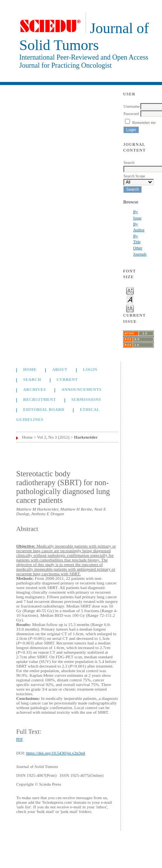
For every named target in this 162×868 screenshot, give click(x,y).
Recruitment (40, 400)
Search (32, 380)
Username (132, 106)
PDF (19, 739)
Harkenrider (86, 437)
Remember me (144, 123)
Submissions (86, 400)
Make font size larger (130, 308)
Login (90, 370)
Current (67, 380)
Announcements (81, 390)
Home (30, 370)
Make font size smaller (130, 290)
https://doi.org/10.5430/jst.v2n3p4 (56, 753)
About (60, 370)
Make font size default (130, 299)
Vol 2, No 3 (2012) (53, 437)
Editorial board (44, 410)
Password (131, 114)
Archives (35, 390)
